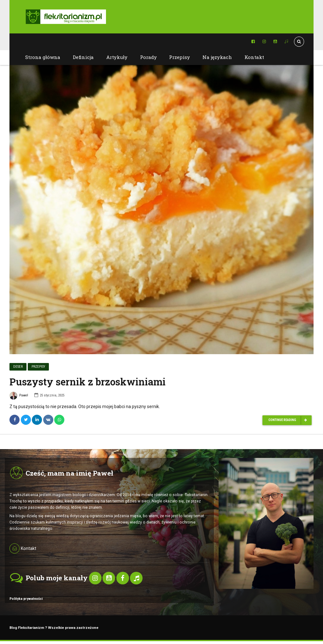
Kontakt (254, 57)
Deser (18, 367)
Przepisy (179, 57)
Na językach (217, 57)
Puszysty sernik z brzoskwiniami (88, 382)
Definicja (83, 57)
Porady (148, 57)
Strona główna (43, 57)
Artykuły (117, 57)
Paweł (19, 397)
